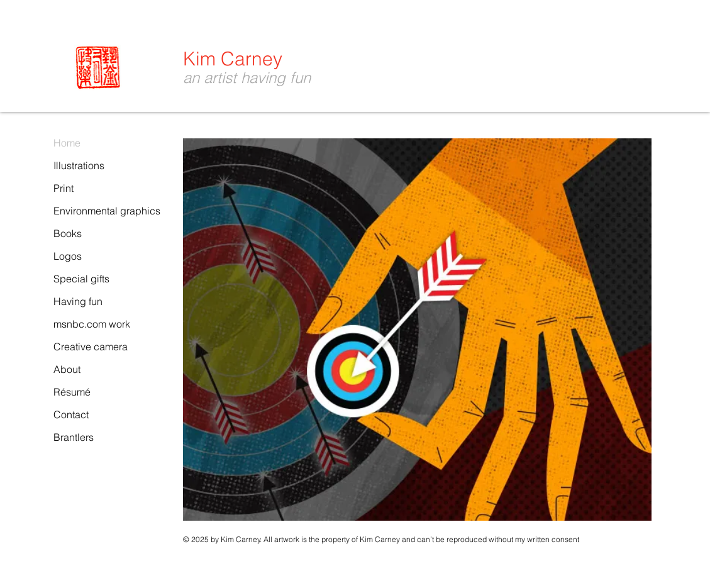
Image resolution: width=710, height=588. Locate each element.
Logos (68, 256)
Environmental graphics (107, 211)
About (67, 369)
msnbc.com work (92, 324)
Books (68, 233)
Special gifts (81, 279)
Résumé (72, 392)
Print (64, 188)
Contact (71, 414)
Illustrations (79, 165)
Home (67, 143)
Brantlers (74, 437)
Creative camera (91, 347)
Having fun (78, 301)
